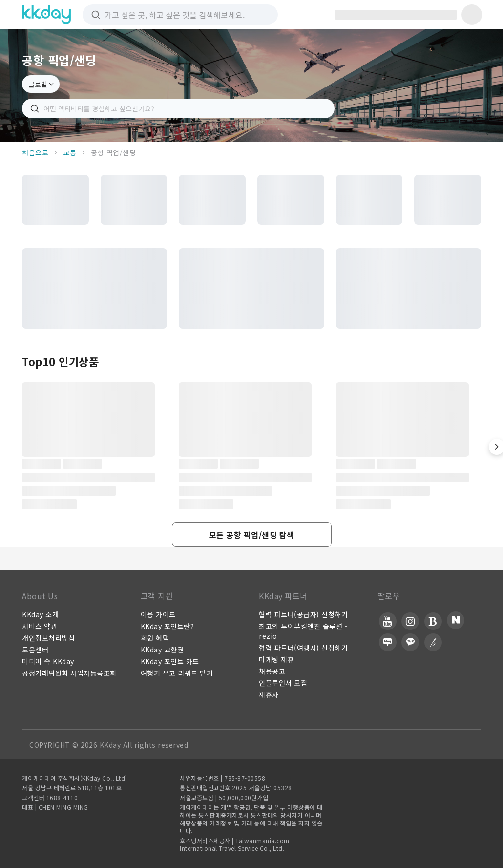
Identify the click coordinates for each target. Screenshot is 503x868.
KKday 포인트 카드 (170, 661)
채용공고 (272, 671)
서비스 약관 (40, 626)
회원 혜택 (155, 638)
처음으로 (35, 152)
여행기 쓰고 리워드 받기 (177, 673)
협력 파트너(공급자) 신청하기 (303, 614)
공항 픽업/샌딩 (113, 152)
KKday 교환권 (162, 650)
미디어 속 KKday (48, 661)
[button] (252, 535)
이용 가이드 (158, 614)
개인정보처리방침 (48, 638)
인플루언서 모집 (283, 683)
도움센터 (35, 650)
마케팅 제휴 (276, 659)
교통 (70, 152)
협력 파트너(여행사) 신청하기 (303, 648)
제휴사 (269, 694)
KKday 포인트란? (168, 626)
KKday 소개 (40, 614)
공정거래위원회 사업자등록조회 (69, 673)
